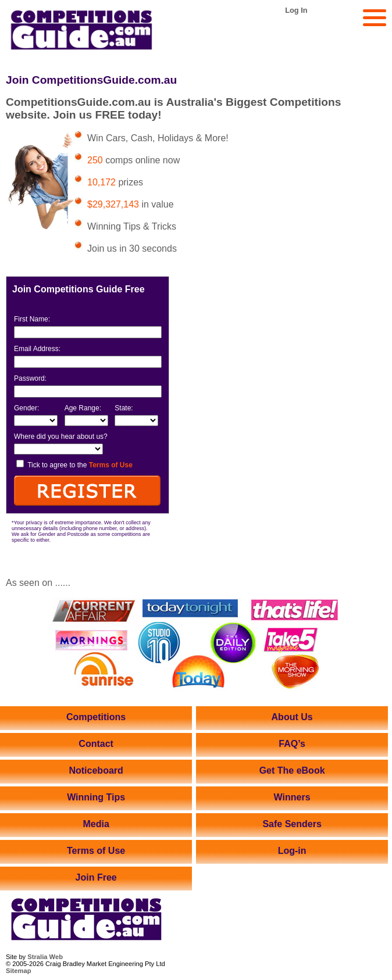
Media (96, 824)
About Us (292, 717)
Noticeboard (96, 770)
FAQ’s (292, 744)
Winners (292, 797)
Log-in (292, 851)
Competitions (96, 717)
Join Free (96, 877)
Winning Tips (96, 797)
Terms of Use (111, 465)
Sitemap (19, 971)
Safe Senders (292, 824)
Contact (96, 744)
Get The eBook (292, 770)
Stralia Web (45, 957)
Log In (296, 10)
